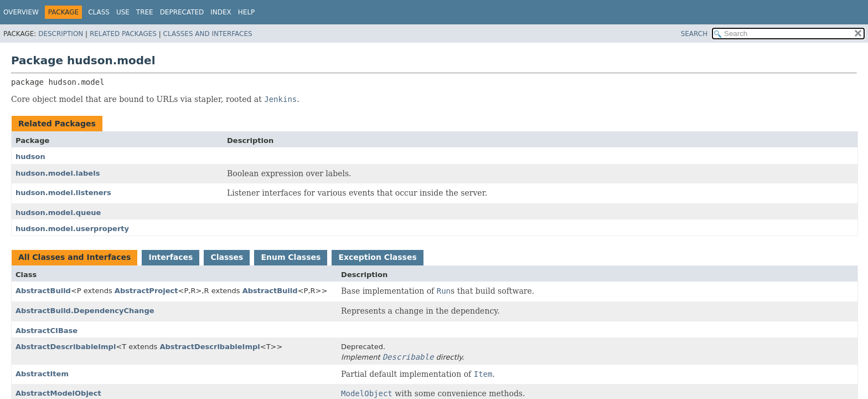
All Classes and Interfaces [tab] (74, 257)
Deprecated (182, 12)
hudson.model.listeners (63, 193)
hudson (30, 157)
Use (123, 12)
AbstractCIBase (46, 331)
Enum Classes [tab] (291, 257)
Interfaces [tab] (170, 257)
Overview (21, 12)
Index (221, 12)
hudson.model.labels (58, 173)
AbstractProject (146, 291)
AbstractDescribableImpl (66, 347)
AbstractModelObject (58, 393)
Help (247, 12)
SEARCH (694, 34)
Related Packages (123, 34)
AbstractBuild (43, 291)
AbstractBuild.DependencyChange (85, 311)
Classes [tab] (227, 257)
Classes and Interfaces (208, 34)
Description (61, 34)
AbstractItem (42, 374)
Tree (145, 12)
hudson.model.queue (58, 213)
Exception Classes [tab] (377, 257)
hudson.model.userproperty (72, 229)
